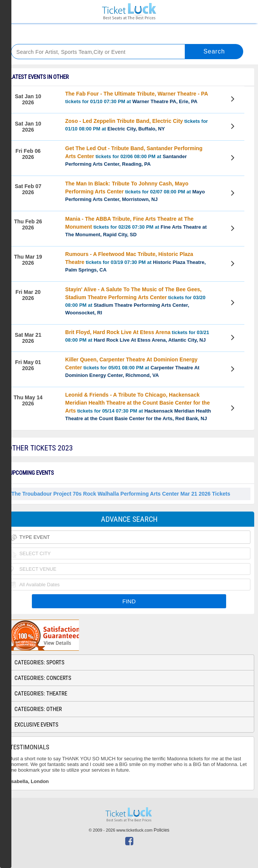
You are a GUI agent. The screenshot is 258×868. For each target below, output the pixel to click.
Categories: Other (38, 709)
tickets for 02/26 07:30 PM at (136, 227)
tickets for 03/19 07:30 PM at (136, 262)
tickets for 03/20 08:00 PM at (135, 301)
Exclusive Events (36, 725)
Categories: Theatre (41, 694)
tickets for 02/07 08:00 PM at (135, 191)
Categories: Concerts (43, 678)
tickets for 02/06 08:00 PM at (134, 156)
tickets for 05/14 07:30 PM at (138, 407)
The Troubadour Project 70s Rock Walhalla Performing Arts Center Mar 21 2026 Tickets (121, 494)
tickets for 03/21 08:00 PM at (137, 336)
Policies (161, 830)
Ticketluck (129, 12)
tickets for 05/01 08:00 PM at (132, 367)
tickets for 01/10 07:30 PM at (137, 97)
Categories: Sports (39, 662)
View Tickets (234, 100)
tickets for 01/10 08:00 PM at (137, 125)
